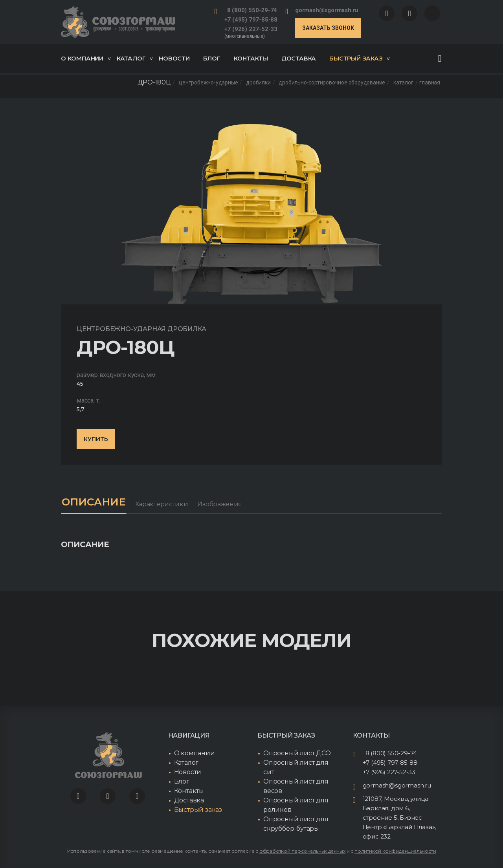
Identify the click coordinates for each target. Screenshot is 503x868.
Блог (212, 58)
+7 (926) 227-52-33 (251, 29)
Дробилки (258, 82)
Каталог (135, 58)
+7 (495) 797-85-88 (251, 20)
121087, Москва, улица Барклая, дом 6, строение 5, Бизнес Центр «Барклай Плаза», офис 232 (399, 818)
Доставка (299, 58)
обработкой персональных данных (302, 851)
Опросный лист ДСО (297, 753)
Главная (430, 82)
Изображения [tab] (220, 504)
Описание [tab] (94, 502)
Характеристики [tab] (162, 504)
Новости (174, 58)
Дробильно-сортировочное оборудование (332, 82)
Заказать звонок (328, 28)
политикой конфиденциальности (395, 851)
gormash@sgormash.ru (327, 10)
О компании (86, 58)
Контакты (251, 58)
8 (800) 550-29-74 (252, 10)
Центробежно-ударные (208, 82)
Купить (96, 439)
